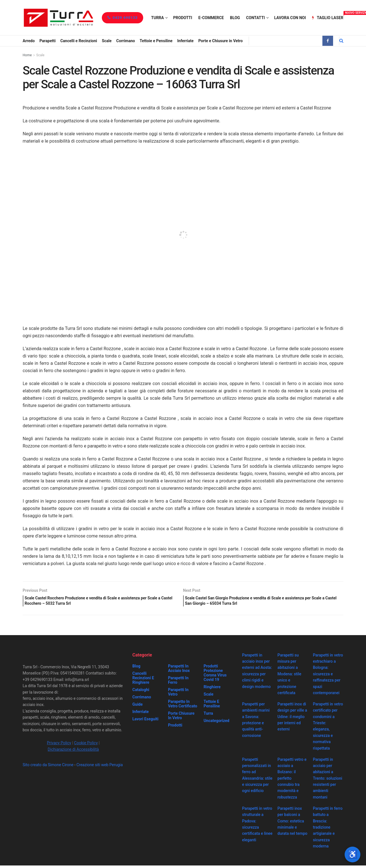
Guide (138, 707)
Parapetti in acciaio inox (179, 671)
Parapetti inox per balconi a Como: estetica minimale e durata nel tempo (292, 824)
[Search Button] (341, 41)
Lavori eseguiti (146, 721)
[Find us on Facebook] (328, 41)
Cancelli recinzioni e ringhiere (143, 680)
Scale (107, 41)
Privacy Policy (59, 746)
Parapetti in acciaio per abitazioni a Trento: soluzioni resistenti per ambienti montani (327, 781)
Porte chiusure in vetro (181, 718)
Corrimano (125, 41)
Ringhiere (212, 689)
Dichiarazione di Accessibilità (73, 752)
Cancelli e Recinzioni (79, 41)
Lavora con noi (290, 18)
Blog (235, 18)
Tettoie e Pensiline (156, 41)
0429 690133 (123, 18)
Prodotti (183, 18)
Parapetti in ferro (178, 683)
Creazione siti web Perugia (100, 767)
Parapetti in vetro (178, 694)
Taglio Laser (328, 17)
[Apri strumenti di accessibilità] (352, 854)
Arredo (29, 41)
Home (27, 55)
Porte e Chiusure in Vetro (221, 41)
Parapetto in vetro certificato (183, 706)
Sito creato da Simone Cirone (48, 767)
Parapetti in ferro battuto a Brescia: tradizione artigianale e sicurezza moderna (328, 830)
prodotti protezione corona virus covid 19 (215, 675)
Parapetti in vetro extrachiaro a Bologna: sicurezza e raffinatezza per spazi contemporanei (328, 676)
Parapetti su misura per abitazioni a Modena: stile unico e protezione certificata (289, 676)
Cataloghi (141, 692)
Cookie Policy (86, 746)
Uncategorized (216, 723)
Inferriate (185, 41)
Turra (157, 18)
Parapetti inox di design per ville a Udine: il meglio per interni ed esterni (292, 719)
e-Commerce (211, 18)
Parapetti (47, 41)
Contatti (256, 18)
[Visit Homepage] (58, 18)
